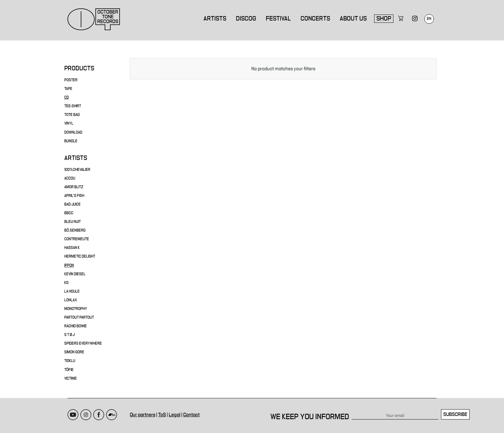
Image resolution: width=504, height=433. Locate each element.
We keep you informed (310, 411)
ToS (162, 408)
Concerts (315, 19)
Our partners (143, 408)
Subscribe (455, 408)
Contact (191, 408)
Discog (246, 19)
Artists (215, 19)
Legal (175, 408)
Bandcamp (112, 408)
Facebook (99, 408)
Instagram (86, 408)
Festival (278, 19)
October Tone (94, 19)
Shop (384, 19)
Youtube (73, 408)
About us (353, 19)
